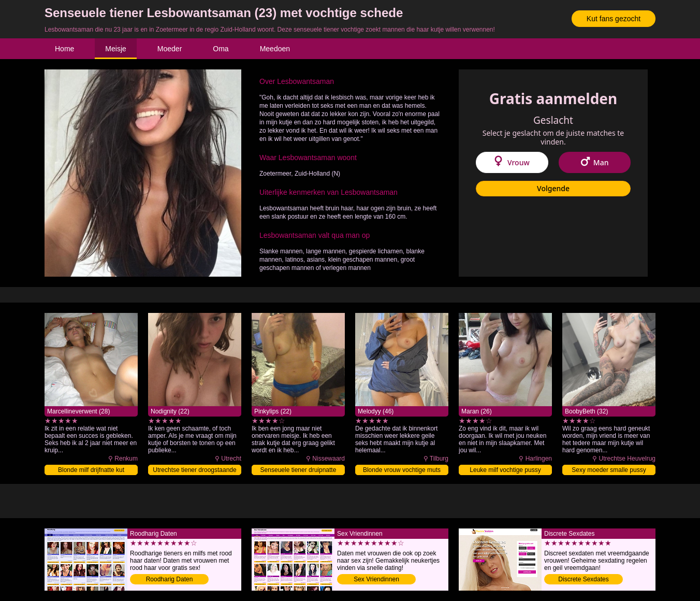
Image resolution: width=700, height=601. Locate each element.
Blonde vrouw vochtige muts (402, 470)
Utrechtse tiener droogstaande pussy (194, 471)
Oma (221, 49)
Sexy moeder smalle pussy (609, 470)
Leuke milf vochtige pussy (505, 470)
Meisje (115, 49)
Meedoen (275, 49)
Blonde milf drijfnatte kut (91, 470)
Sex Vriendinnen (376, 579)
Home (64, 49)
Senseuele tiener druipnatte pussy (298, 471)
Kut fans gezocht (614, 19)
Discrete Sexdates (583, 579)
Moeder (170, 49)
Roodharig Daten (170, 579)
